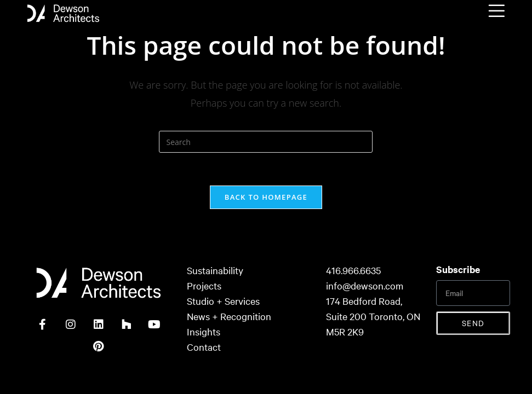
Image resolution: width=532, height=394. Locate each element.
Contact (204, 347)
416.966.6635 (353, 270)
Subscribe (458, 269)
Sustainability (215, 270)
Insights (204, 331)
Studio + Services (223, 301)
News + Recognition (229, 316)
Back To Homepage (266, 197)
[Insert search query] (266, 142)
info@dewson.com (365, 285)
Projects (204, 285)
